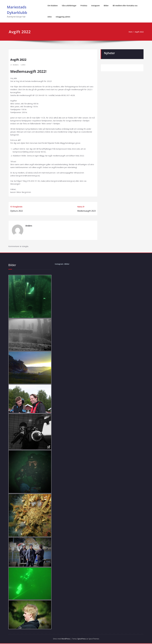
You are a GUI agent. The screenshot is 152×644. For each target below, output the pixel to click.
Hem (129, 32)
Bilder (106, 6)
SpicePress (82, 639)
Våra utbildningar (69, 6)
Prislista (84, 6)
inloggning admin (63, 17)
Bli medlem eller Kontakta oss (125, 6)
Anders (16, 65)
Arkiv (50, 17)
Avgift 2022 (139, 32)
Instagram (95, 6)
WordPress (65, 639)
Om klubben (53, 6)
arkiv (24, 65)
